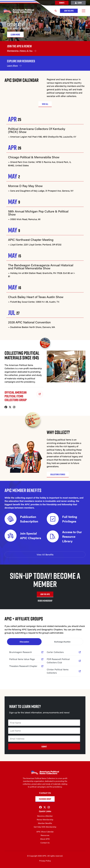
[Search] (56, 11)
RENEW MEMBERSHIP (45, 601)
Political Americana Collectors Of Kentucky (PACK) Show (37, 130)
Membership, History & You (20, 51)
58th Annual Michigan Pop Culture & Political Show (38, 213)
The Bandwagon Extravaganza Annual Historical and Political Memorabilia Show (41, 267)
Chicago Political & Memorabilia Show (34, 157)
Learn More (12, 65)
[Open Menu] (84, 11)
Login (78, 3)
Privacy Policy (45, 861)
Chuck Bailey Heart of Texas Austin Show (36, 297)
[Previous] (2, 31)
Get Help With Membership (45, 827)
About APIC (45, 839)
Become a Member (45, 816)
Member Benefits (45, 823)
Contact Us (45, 843)
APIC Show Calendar (45, 832)
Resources (45, 835)
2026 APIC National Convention (29, 322)
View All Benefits (45, 555)
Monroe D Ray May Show (25, 186)
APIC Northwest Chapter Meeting (31, 240)
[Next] (88, 31)
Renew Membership (45, 820)
